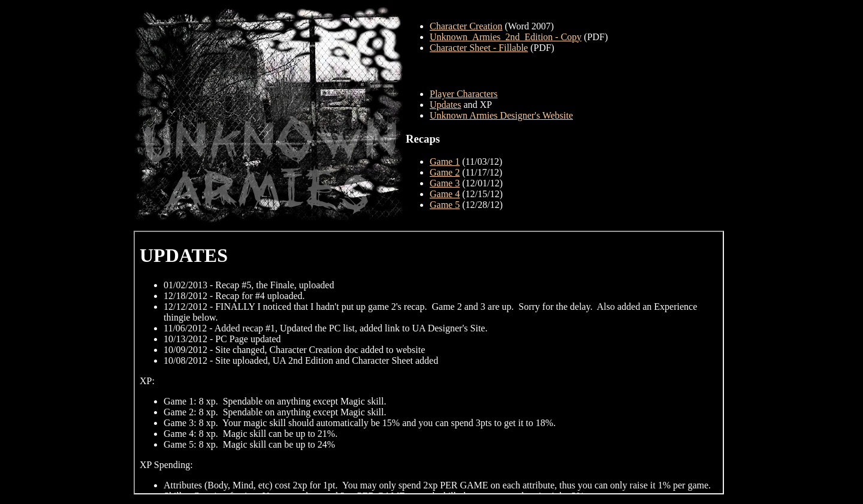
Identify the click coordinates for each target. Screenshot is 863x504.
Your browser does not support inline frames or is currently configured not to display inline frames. (429, 363)
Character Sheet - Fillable (479, 48)
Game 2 (445, 172)
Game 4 (445, 194)
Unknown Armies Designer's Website (501, 115)
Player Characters (464, 94)
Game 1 (445, 162)
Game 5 (445, 205)
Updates (445, 105)
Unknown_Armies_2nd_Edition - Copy (506, 37)
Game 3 (445, 183)
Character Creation (466, 26)
